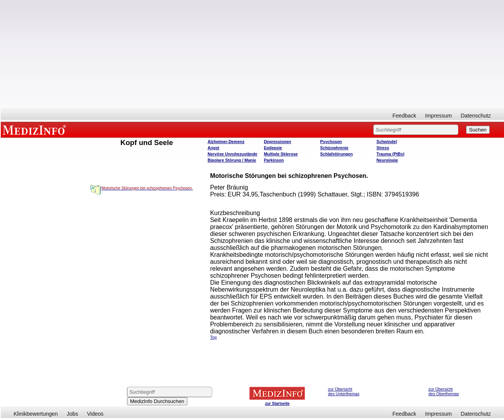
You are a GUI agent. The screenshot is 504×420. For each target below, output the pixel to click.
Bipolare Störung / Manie (232, 160)
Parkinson (274, 160)
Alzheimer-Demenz (226, 142)
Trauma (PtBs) (391, 154)
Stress (383, 148)
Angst (213, 148)
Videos (95, 414)
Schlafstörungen (336, 154)
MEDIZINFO (36, 130)
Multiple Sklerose (281, 154)
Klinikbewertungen (36, 414)
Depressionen (278, 142)
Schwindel (387, 142)
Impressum (438, 116)
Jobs (72, 414)
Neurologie (387, 160)
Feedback (404, 116)
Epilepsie (273, 148)
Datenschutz (476, 116)
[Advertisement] (252, 54)
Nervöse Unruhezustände (232, 154)
